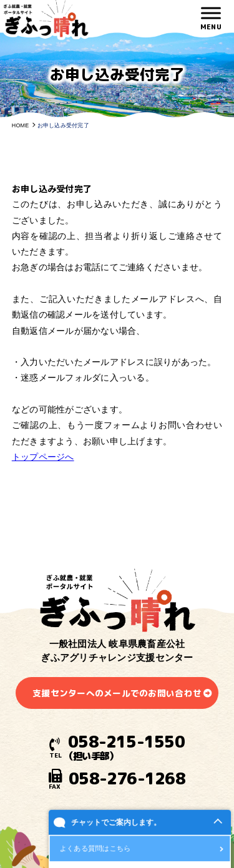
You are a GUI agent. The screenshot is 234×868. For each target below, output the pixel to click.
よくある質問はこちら (95, 854)
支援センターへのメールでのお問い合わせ (117, 693)
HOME (21, 125)
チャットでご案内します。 (116, 828)
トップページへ (43, 457)
